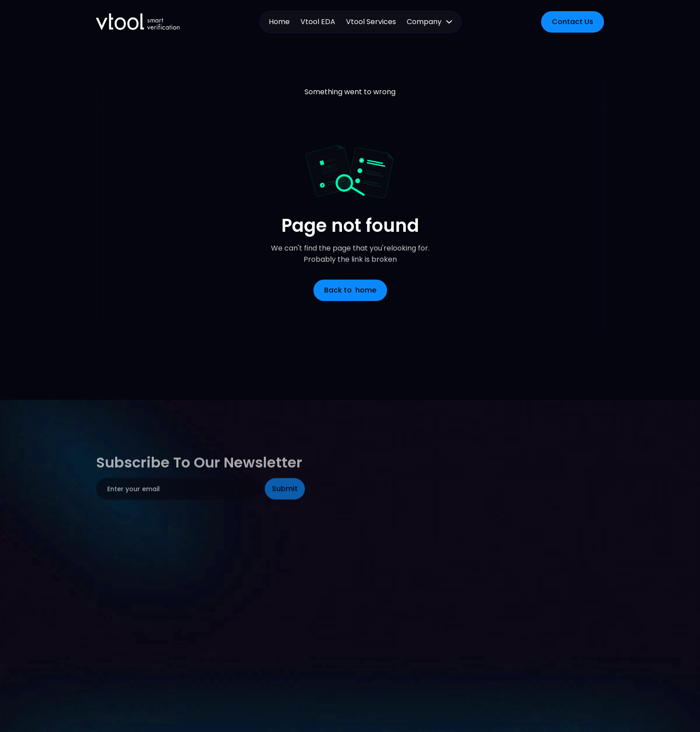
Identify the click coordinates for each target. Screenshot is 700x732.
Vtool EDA (318, 22)
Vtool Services (371, 22)
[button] (429, 22)
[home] (138, 22)
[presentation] (164, 545)
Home (279, 22)
